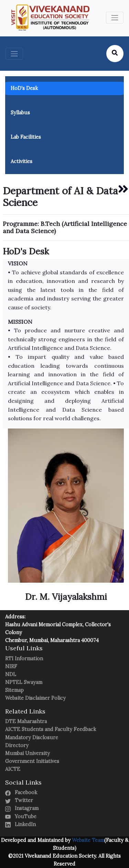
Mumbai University (28, 753)
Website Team (87, 840)
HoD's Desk (24, 88)
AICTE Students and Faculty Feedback (51, 729)
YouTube (21, 816)
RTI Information (24, 659)
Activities (21, 161)
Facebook (21, 792)
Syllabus (20, 113)
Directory (17, 745)
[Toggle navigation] (115, 18)
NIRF (11, 666)
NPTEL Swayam (24, 682)
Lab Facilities (26, 137)
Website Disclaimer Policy (35, 698)
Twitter (19, 800)
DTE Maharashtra (26, 721)
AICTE (13, 769)
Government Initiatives (32, 761)
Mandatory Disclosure (32, 738)
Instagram (22, 808)
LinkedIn (20, 824)
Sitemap (14, 690)
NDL (11, 674)
